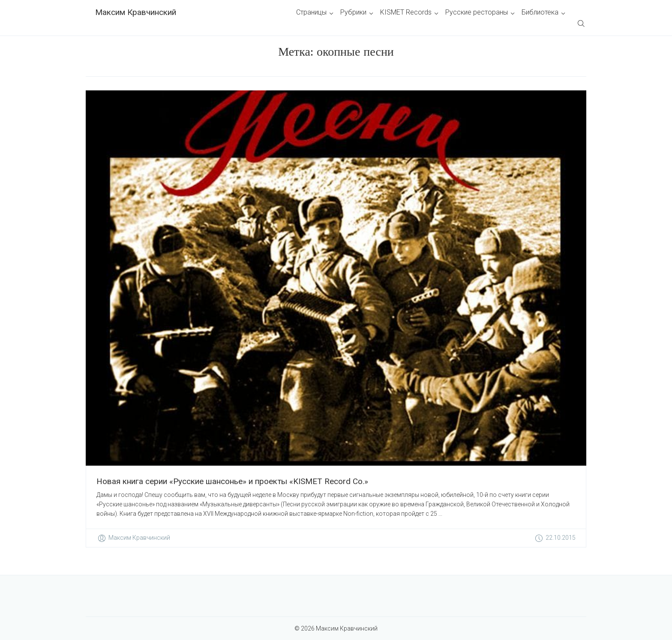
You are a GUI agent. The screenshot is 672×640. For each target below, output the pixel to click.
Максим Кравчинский (136, 12)
